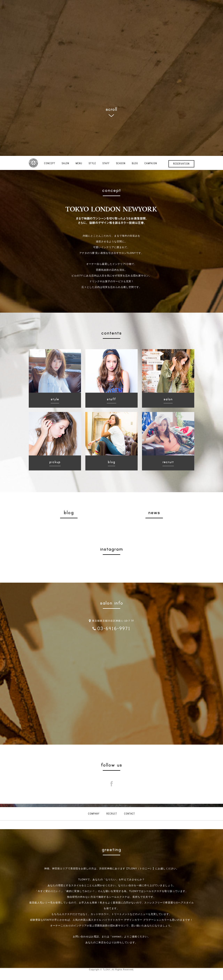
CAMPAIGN (151, 163)
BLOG (135, 163)
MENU (79, 163)
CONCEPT (50, 163)
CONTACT (130, 814)
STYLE (92, 163)
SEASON (121, 163)
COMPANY (94, 814)
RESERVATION (181, 164)
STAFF (106, 163)
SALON (65, 163)
